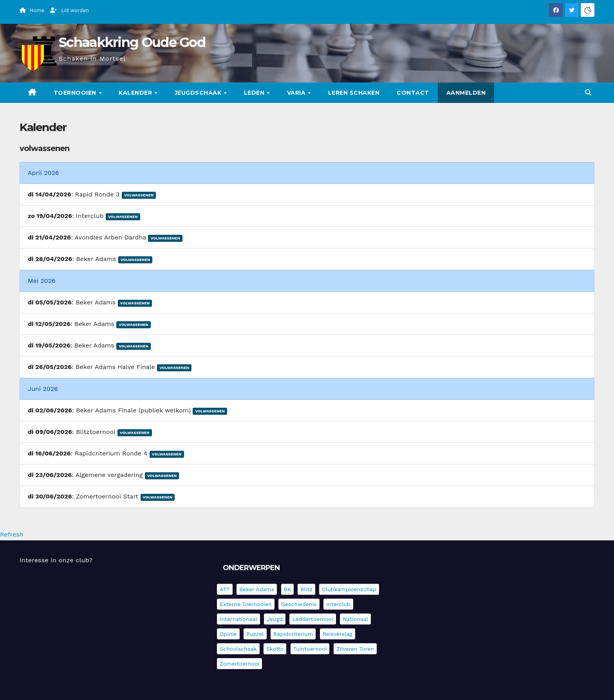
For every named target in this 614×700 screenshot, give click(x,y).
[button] (588, 93)
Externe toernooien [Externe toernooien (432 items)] (246, 604)
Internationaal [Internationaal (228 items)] (238, 619)
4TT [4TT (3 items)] (225, 589)
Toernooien (76, 93)
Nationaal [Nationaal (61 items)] (355, 619)
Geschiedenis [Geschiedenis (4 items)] (299, 604)
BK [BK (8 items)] (287, 589)
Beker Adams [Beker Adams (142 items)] (257, 589)
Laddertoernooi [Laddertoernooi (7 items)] (312, 619)
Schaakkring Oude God (132, 42)
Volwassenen (139, 195)
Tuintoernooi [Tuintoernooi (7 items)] (310, 649)
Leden (255, 93)
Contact (413, 93)
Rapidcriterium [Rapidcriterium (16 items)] (293, 634)
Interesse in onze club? (56, 560)
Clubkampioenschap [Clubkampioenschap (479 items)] (349, 589)
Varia (297, 93)
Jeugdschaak (199, 93)
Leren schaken (354, 93)
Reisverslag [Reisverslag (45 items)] (338, 634)
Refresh (12, 534)
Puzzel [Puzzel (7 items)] (255, 634)
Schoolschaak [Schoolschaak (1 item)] (238, 649)
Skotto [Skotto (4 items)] (275, 649)
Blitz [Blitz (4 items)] (306, 589)
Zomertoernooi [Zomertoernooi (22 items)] (239, 664)
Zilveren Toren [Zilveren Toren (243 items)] (355, 649)
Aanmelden (466, 93)
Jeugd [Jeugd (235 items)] (275, 619)
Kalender (136, 93)
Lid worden (70, 10)
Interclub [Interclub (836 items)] (338, 604)
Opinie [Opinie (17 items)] (228, 634)
